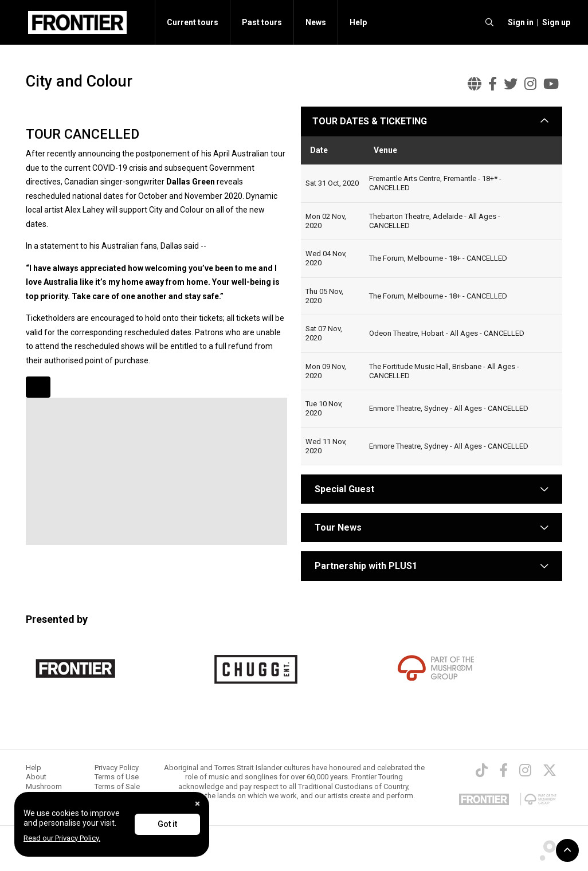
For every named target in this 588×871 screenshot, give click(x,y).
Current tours (193, 22)
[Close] (197, 804)
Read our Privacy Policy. (62, 838)
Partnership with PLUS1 (366, 566)
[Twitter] (550, 770)
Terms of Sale (117, 786)
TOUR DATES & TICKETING (370, 121)
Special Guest (343, 489)
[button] (519, 22)
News (316, 22)
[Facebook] (503, 770)
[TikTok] (482, 770)
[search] (489, 22)
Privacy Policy (117, 768)
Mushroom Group (44, 791)
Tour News (338, 527)
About (36, 777)
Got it (167, 824)
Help (358, 22)
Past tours (262, 22)
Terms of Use (117, 777)
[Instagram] (525, 770)
